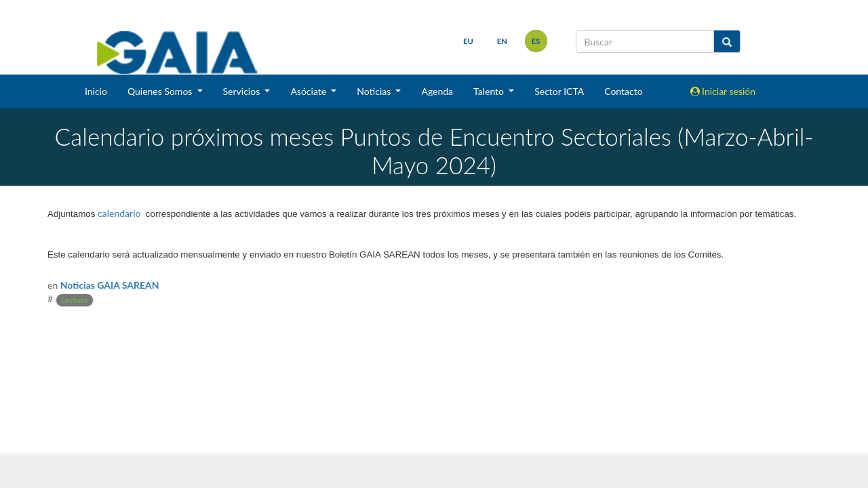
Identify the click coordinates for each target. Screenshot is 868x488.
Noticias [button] (375, 91)
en (502, 41)
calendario (119, 213)
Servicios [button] (243, 91)
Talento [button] (490, 91)
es (536, 41)
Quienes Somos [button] (161, 91)
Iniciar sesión (723, 91)
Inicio (96, 91)
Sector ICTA (559, 91)
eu (468, 41)
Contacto (623, 91)
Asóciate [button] (309, 91)
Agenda (437, 91)
